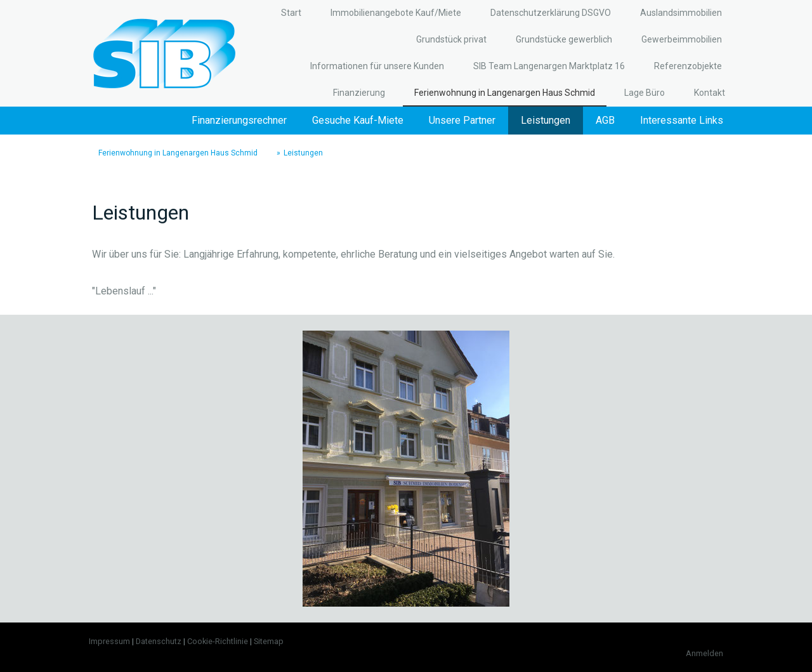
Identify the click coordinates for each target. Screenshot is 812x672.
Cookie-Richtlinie (218, 641)
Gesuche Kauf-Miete (358, 120)
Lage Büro (645, 93)
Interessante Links (682, 120)
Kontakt (710, 93)
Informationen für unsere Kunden (377, 66)
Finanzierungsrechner (239, 120)
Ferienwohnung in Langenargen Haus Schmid (505, 93)
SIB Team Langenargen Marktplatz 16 (549, 66)
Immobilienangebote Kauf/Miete (396, 13)
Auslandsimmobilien (681, 13)
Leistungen (546, 120)
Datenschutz (159, 641)
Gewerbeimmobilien (682, 39)
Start (291, 13)
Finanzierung (359, 93)
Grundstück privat (451, 39)
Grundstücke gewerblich (564, 39)
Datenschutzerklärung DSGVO (551, 13)
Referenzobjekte (688, 66)
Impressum (109, 641)
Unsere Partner (462, 120)
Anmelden (704, 653)
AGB (605, 120)
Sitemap (269, 641)
